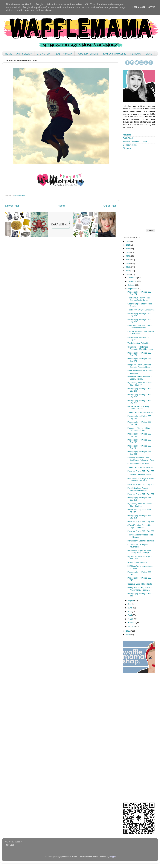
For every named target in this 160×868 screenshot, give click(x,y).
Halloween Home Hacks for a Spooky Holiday (140, 378)
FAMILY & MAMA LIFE (114, 54)
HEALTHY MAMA (63, 54)
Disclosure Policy (130, 145)
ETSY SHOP (43, 54)
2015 (128, 631)
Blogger (113, 857)
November (133, 281)
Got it (152, 7)
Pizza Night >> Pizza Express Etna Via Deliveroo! (140, 326)
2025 (128, 241)
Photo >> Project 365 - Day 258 (141, 484)
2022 (128, 252)
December (133, 278)
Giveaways (127, 148)
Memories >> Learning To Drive (141, 541)
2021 (128, 256)
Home (61, 206)
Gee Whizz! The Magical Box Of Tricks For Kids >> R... (141, 480)
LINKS (149, 54)
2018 (128, 267)
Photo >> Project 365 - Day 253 (141, 522)
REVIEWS (136, 54)
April (130, 615)
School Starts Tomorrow (137, 562)
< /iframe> (138, 189)
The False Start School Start (139, 343)
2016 (128, 274)
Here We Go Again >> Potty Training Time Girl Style (139, 552)
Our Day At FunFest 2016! (138, 464)
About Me (127, 135)
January (132, 626)
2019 (128, 263)
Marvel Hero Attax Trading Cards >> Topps (138, 408)
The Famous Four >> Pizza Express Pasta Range (139, 299)
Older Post (110, 206)
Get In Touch (128, 138)
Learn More (139, 7)
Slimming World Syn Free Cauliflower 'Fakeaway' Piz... (141, 459)
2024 (128, 245)
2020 (128, 260)
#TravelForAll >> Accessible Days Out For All (139, 526)
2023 (128, 249)
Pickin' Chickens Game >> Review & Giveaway (138, 489)
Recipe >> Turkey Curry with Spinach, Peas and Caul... (139, 366)
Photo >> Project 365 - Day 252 (141, 531)
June (130, 608)
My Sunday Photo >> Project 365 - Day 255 (139, 505)
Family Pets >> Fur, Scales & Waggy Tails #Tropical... (140, 589)
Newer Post (12, 206)
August (131, 600)
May (130, 612)
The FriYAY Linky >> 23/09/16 (140, 412)
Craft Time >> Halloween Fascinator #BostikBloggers (140, 348)
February (132, 623)
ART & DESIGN (24, 54)
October (132, 285)
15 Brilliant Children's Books (139, 475)
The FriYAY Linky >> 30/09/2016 (141, 310)
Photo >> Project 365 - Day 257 (141, 494)
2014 (128, 635)
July (130, 604)
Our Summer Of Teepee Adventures (137, 546)
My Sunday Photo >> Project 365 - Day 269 (139, 384)
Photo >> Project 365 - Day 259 (141, 471)
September (133, 289)
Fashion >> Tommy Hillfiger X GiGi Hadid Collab (140, 429)
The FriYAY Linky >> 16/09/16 (140, 467)
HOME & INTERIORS (88, 54)
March (131, 619)
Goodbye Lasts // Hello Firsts (140, 584)
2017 (128, 271)
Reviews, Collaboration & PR (135, 141)
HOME (8, 54)
